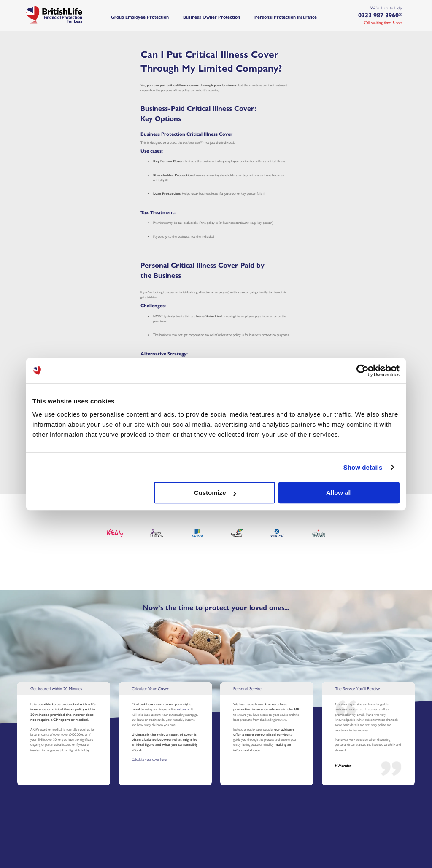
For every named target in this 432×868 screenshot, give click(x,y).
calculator (183, 709)
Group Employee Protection (140, 17)
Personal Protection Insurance (286, 17)
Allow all (339, 493)
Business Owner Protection (212, 17)
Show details (363, 467)
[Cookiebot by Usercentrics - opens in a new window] (363, 371)
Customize (215, 493)
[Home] (64, 15)
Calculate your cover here (149, 759)
